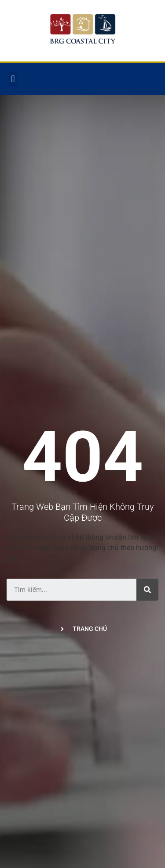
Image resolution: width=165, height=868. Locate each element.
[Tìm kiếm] (147, 590)
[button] (13, 79)
